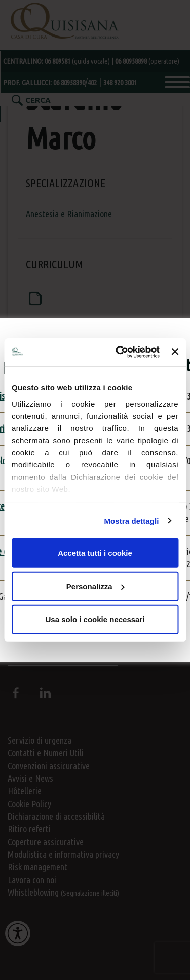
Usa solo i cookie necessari (95, 619)
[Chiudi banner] (175, 352)
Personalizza (96, 586)
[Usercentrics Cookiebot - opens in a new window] (119, 352)
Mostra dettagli (131, 520)
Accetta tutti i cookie (95, 553)
